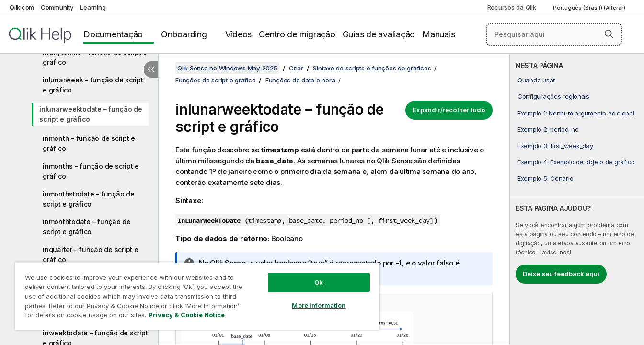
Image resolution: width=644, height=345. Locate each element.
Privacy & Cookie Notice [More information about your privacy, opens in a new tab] (187, 315)
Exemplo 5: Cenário (546, 178)
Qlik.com (22, 7)
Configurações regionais (553, 96)
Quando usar (536, 80)
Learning (93, 7)
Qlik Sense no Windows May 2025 (227, 68)
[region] (197, 296)
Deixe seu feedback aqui (561, 274)
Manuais (438, 34)
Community (57, 7)
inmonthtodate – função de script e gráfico (87, 227)
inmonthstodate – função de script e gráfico (89, 199)
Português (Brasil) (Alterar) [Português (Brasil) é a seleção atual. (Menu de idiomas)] (590, 8)
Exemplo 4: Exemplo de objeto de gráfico (576, 162)
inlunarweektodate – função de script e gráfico (91, 114)
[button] (609, 34)
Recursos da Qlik (512, 7)
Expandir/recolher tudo (449, 110)
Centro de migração (297, 34)
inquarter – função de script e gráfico (91, 254)
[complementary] (577, 199)
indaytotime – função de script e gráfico (95, 57)
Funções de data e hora (300, 80)
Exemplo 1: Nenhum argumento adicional (576, 113)
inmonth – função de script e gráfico (89, 143)
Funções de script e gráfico (215, 80)
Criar (296, 68)
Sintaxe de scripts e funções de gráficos (372, 68)
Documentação (113, 34)
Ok (319, 282)
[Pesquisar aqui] (554, 34)
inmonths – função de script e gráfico (91, 171)
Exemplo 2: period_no (548, 129)
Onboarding (184, 34)
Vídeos (239, 34)
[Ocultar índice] (151, 69)
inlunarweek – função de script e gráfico (93, 85)
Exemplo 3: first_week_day (555, 146)
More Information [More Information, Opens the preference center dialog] (319, 305)
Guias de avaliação (379, 34)
